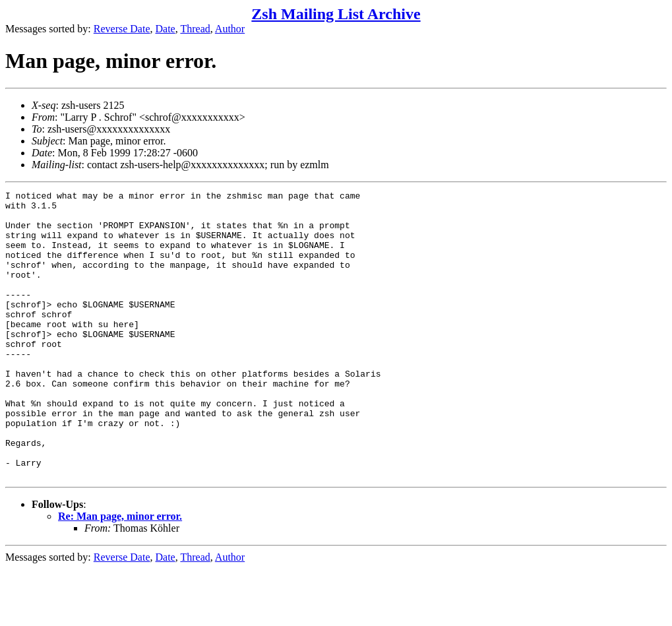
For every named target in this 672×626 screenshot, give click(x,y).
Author (230, 29)
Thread (195, 29)
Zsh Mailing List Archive (336, 14)
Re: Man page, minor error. (120, 574)
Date (166, 29)
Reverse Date (122, 29)
